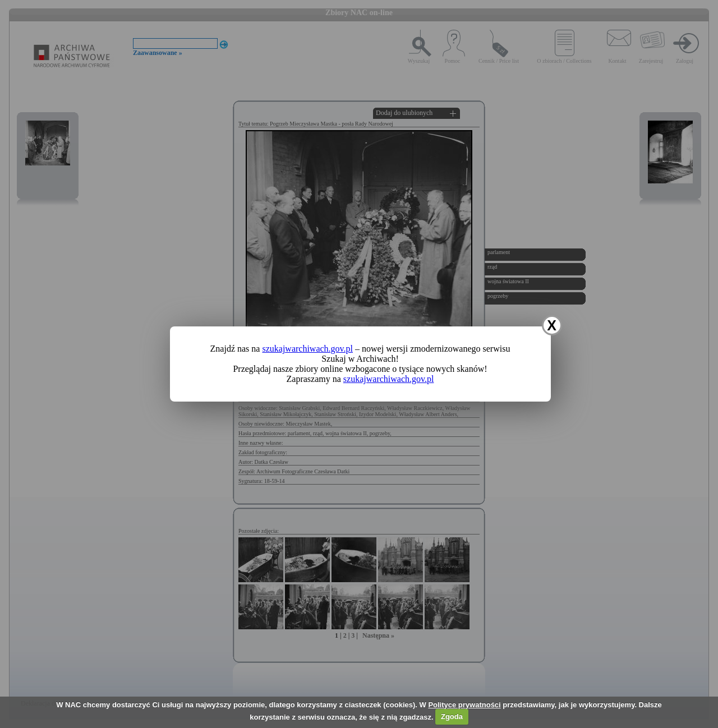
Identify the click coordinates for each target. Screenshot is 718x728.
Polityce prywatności (464, 705)
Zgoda (452, 717)
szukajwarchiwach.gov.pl (307, 349)
